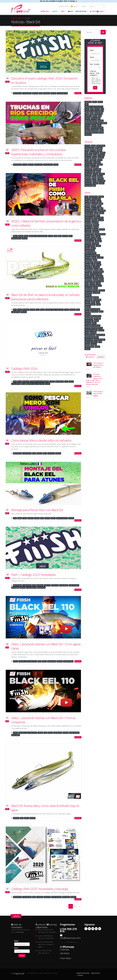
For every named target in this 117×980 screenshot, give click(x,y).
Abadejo (73, 310)
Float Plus (88, 222)
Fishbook (96, 225)
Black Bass (26, 310)
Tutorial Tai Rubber (91, 239)
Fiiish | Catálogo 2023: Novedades (33, 575)
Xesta (99, 239)
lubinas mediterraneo (91, 290)
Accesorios (88, 279)
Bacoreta (88, 125)
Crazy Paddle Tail (62, 93)
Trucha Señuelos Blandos (92, 255)
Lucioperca (88, 116)
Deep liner (88, 295)
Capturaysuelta (89, 347)
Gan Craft (88, 199)
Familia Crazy (89, 218)
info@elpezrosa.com (70, 938)
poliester (88, 314)
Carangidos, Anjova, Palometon (39, 382)
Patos (99, 206)
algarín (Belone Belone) (92, 130)
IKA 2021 (95, 279)
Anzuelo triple (100, 335)
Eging (95, 155)
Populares (90, 357)
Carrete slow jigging (96, 274)
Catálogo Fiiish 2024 (24, 368)
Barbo (15, 236)
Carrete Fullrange (90, 335)
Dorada (87, 128)
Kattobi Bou (88, 293)
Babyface (95, 229)
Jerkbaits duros (89, 241)
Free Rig (96, 174)
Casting (94, 157)
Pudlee (98, 236)
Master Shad (89, 288)
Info (63, 11)
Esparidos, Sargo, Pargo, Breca (38, 236)
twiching (103, 153)
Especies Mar (98, 114)
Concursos (88, 232)
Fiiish (41, 93)
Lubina (71, 382)
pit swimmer (97, 300)
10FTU (95, 288)
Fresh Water (66, 958)
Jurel (102, 109)
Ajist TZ (93, 248)
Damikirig (100, 179)
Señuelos (35, 93)
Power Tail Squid (74, 585)
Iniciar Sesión (81, 11)
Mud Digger (15, 587)
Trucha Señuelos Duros (92, 337)
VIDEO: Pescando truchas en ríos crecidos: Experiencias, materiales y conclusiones (39, 152)
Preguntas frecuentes (83, 973)
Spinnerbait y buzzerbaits (92, 309)
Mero (70, 236)
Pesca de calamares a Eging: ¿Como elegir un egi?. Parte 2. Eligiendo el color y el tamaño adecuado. (94, 379)
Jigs (102, 208)
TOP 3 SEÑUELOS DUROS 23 (93, 316)
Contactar (80, 975)
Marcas (55, 11)
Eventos (87, 344)
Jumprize (93, 201)
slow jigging (88, 174)
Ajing (86, 153)
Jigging (20, 518)
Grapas (97, 347)
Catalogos (46, 93)
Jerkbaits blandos (90, 304)
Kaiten (93, 265)
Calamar (87, 118)
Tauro (87, 333)
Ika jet (95, 181)
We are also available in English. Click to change (59, 1)
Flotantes (88, 220)
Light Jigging (88, 155)
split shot (88, 179)
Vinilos (87, 274)
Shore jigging (95, 167)
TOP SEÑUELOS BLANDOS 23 (93, 286)
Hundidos (97, 262)
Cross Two (96, 267)
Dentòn (21, 236)
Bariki (87, 283)
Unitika (56, 165)
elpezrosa (95, 204)
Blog (71, 11)
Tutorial (87, 206)
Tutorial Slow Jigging (91, 211)
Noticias (20, 18)
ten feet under (89, 321)
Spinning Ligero (48, 165)
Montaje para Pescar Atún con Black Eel (37, 510)
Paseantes (96, 232)
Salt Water (65, 953)
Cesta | (97, 11)
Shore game (101, 181)
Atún (15, 310)
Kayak (101, 311)
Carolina (102, 174)
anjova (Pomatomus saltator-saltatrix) (96, 123)
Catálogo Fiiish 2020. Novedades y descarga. (40, 889)
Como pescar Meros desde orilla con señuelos (41, 440)
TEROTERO (97, 319)
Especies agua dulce (91, 121)
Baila (60, 236)
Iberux (87, 201)
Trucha (25, 165)
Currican (93, 150)
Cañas (25, 518)
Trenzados (95, 244)
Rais (101, 269)
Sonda (96, 269)
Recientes (101, 357)
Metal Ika (100, 176)
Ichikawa (87, 265)
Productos (45, 11)
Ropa (93, 302)
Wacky (98, 172)
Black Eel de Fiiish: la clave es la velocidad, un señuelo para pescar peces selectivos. (45, 297)
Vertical (87, 167)
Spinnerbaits (94, 311)
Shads (101, 204)
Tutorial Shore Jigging (91, 330)
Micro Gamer (38, 165)
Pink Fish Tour (89, 213)
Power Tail (47, 585)
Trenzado (100, 258)
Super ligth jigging (98, 272)
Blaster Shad (41, 587)
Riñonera (88, 307)
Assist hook (88, 267)
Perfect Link (55, 585)
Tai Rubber (101, 155)
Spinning (25, 238)
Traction (95, 183)
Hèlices (87, 311)
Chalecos (94, 344)
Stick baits (88, 244)
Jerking (87, 150)
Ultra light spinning (90, 164)
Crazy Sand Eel (27, 93)
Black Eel (53, 93)
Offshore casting (99, 281)
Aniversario (88, 260)
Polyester (102, 290)
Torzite (99, 265)
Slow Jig (96, 227)
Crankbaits (96, 293)
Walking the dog (94, 153)
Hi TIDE (98, 283)
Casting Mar (88, 169)
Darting (94, 179)
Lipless (102, 213)
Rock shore (51, 453)
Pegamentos (99, 276)
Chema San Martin (100, 340)
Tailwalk (37, 518)
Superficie (88, 157)
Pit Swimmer (89, 300)
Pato (98, 215)
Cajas (98, 302)
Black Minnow (17, 93)
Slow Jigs (94, 220)
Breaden (102, 229)
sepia (99, 125)
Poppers (87, 302)
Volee (94, 176)
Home (13, 18)
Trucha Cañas (89, 340)
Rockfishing (97, 162)
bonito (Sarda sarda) (97, 128)
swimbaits (88, 323)
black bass (88, 135)
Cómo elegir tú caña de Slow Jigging (98, 394)
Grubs (98, 304)
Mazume (87, 349)
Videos (44, 661)
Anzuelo (71, 518)
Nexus (96, 321)
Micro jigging (97, 169)
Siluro (102, 130)
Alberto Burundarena (91, 342)
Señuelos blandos (90, 215)
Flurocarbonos (89, 234)
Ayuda (84, 6)
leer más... (78, 93)
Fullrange (88, 258)
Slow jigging (99, 148)
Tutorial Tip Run (90, 276)
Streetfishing (89, 162)
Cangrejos (98, 241)
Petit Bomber (89, 319)
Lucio (38, 310)
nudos (94, 323)
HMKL (93, 236)
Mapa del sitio (96, 973)
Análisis (87, 248)
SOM (100, 342)
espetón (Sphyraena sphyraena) (94, 132)
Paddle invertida (68, 661)
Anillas (53, 518)
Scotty (95, 260)
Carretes (101, 220)
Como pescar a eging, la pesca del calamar (98, 365)
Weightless (93, 160)
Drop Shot (88, 176)
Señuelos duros (99, 218)
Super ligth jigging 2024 (92, 297)
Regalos (87, 236)
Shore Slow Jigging (90, 186)
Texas (87, 160)
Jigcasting (101, 157)
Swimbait (88, 208)
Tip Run (100, 160)
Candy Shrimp (64, 585)
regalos (98, 246)
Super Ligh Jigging (90, 172)
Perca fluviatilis (96, 118)
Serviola (97, 109)
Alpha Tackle (89, 227)
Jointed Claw (102, 211)
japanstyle (93, 333)
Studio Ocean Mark (62, 518)
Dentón (94, 125)
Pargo (26, 236)
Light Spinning (16, 312)
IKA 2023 (101, 330)
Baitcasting (88, 181)
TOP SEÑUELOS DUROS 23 (92, 325)
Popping (100, 164)
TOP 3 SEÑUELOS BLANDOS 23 (94, 328)
